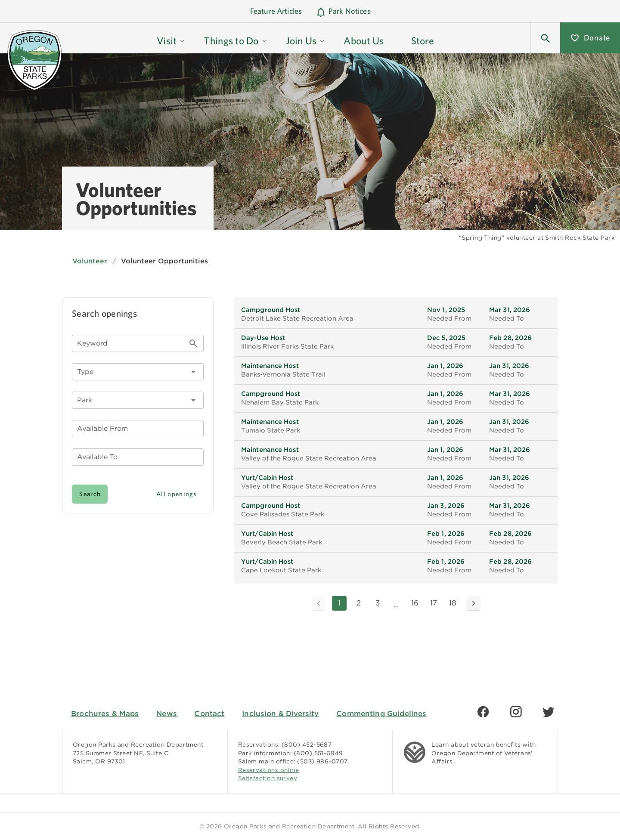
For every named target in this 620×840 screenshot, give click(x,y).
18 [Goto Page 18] (453, 603)
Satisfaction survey (268, 778)
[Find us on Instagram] (516, 712)
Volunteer (90, 261)
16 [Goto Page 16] (415, 603)
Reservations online (269, 770)
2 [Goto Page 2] (359, 603)
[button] (171, 38)
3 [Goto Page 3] (378, 603)
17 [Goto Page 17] (434, 603)
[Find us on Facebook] (483, 712)
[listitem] (396, 315)
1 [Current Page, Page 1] (339, 603)
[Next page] (474, 603)
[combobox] (138, 400)
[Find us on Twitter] (549, 712)
